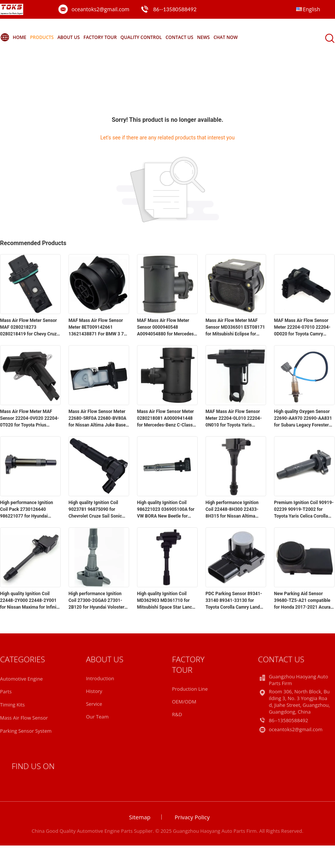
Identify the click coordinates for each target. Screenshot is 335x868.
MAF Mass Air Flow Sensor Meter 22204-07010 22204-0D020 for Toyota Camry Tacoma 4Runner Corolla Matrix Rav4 (302, 328)
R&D (177, 714)
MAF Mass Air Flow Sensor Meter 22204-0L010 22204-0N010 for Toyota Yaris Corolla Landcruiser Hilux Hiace (234, 419)
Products (42, 37)
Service (94, 704)
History (94, 691)
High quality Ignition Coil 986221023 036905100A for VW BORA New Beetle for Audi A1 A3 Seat (166, 510)
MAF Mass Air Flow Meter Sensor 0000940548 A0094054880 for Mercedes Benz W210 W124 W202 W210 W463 (165, 328)
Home (13, 37)
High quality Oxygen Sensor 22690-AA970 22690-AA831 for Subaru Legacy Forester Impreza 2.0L (303, 419)
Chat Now (226, 37)
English (311, 9)
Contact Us (179, 37)
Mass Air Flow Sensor (24, 718)
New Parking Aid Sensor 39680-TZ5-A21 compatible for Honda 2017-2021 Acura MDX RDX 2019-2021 (302, 601)
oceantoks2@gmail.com (100, 9)
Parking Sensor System (26, 731)
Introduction (100, 678)
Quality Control (141, 37)
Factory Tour (100, 37)
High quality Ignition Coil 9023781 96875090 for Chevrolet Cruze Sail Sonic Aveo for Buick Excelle (95, 510)
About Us (68, 37)
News (203, 37)
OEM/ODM (184, 702)
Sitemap (140, 817)
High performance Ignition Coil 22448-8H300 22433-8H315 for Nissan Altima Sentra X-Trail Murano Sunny (234, 510)
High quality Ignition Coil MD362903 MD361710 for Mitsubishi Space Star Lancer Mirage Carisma (167, 601)
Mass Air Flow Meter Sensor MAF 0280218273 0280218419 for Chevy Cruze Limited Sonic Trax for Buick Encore (30, 328)
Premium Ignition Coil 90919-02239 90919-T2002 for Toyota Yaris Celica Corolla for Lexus (304, 510)
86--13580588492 (175, 9)
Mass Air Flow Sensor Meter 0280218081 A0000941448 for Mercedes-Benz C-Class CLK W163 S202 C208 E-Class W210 (165, 419)
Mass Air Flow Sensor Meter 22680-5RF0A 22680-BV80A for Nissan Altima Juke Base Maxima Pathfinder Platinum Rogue (98, 419)
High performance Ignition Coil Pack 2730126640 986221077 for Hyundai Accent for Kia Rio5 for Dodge (30, 510)
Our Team (98, 717)
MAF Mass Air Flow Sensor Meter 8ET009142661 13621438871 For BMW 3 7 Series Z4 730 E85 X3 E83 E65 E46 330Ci (96, 328)
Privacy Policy (192, 817)
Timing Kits (12, 705)
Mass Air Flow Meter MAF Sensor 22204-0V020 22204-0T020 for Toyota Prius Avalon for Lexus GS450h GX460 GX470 (30, 419)
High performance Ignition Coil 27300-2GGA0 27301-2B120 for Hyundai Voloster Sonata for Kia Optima (96, 601)
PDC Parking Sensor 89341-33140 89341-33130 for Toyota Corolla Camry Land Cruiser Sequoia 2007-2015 (234, 601)
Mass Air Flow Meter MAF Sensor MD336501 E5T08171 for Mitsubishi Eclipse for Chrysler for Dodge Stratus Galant (235, 328)
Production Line (190, 689)
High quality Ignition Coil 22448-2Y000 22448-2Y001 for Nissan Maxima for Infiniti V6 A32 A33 (30, 601)
